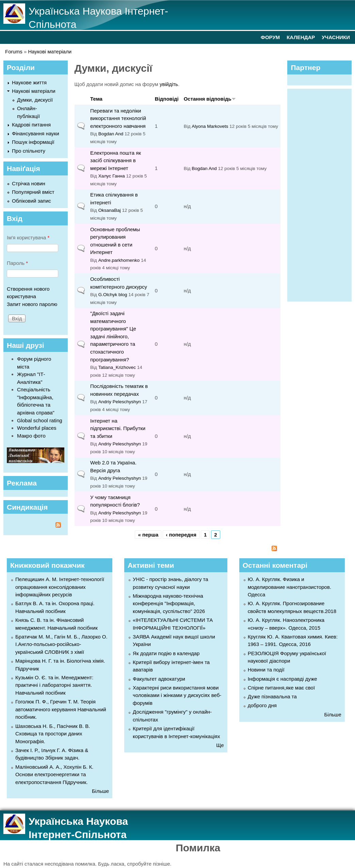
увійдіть (169, 84)
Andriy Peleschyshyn (120, 402)
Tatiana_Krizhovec (117, 367)
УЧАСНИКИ (336, 37)
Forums (14, 52)
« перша (148, 535)
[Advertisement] (323, 194)
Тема (96, 99)
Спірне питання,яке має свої (281, 688)
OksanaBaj (110, 210)
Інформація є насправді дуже (283, 679)
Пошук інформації (33, 142)
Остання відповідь (210, 99)
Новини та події (266, 670)
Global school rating (40, 420)
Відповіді (167, 99)
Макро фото (31, 436)
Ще (220, 745)
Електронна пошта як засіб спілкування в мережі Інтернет (116, 160)
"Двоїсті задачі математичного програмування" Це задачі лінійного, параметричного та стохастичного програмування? (113, 336)
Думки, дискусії (35, 100)
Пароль (17, 263)
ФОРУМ (270, 37)
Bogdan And (111, 134)
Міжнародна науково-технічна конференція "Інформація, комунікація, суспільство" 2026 (169, 603)
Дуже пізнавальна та (272, 696)
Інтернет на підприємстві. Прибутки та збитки (118, 428)
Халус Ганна (112, 176)
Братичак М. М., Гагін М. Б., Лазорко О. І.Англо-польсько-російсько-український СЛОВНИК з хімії (61, 644)
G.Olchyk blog (113, 295)
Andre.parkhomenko (119, 260)
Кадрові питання (31, 125)
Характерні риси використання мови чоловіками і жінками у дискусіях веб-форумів (177, 695)
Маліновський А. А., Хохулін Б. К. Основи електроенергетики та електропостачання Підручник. (54, 775)
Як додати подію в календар (166, 653)
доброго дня (262, 705)
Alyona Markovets (210, 126)
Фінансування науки (36, 133)
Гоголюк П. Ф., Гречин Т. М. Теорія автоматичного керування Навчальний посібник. (61, 709)
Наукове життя (29, 82)
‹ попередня (181, 535)
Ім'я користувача (28, 237)
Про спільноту (29, 151)
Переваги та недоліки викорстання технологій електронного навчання (118, 118)
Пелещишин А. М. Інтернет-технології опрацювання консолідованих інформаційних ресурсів (60, 587)
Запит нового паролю (32, 304)
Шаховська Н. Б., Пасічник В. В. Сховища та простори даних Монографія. (53, 734)
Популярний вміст (33, 192)
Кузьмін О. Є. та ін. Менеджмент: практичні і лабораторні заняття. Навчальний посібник (54, 685)
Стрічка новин (29, 183)
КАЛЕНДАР (301, 37)
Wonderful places (37, 428)
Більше (100, 791)
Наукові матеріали (50, 52)
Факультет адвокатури (159, 679)
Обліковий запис (31, 201)
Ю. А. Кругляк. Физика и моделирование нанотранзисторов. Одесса (289, 587)
